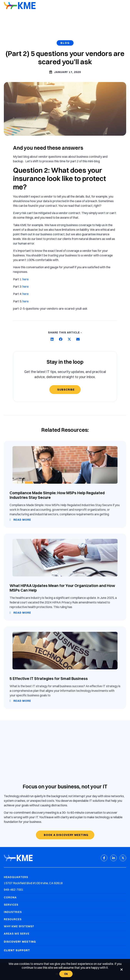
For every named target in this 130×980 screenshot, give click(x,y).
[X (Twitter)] (123, 858)
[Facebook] (104, 858)
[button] (52, 339)
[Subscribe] (65, 390)
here (26, 279)
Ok (66, 974)
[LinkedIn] (113, 858)
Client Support (17, 950)
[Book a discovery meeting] (65, 835)
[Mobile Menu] (123, 6)
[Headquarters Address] (65, 883)
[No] (121, 969)
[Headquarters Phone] (65, 890)
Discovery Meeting (20, 942)
